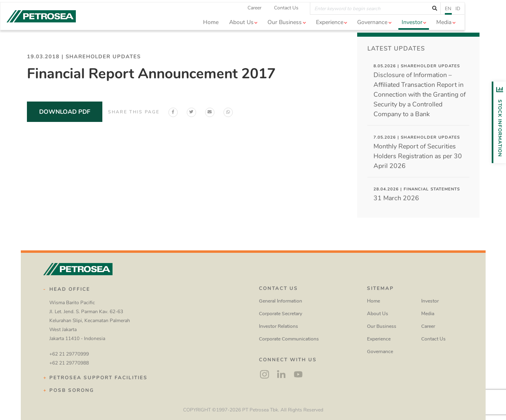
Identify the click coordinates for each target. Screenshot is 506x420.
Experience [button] (350, 32)
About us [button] (262, 32)
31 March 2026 (417, 195)
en (469, 18)
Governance (380, 351)
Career (275, 18)
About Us (378, 314)
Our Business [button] (305, 32)
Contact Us (307, 18)
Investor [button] (432, 32)
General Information (281, 301)
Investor (430, 301)
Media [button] (465, 32)
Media (428, 314)
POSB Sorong (72, 390)
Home (231, 32)
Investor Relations (278, 326)
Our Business (382, 326)
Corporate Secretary (281, 314)
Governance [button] (393, 32)
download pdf (65, 112)
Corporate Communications (289, 339)
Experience (379, 339)
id (479, 18)
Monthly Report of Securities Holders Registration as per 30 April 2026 (418, 153)
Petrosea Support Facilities (98, 378)
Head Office (70, 289)
